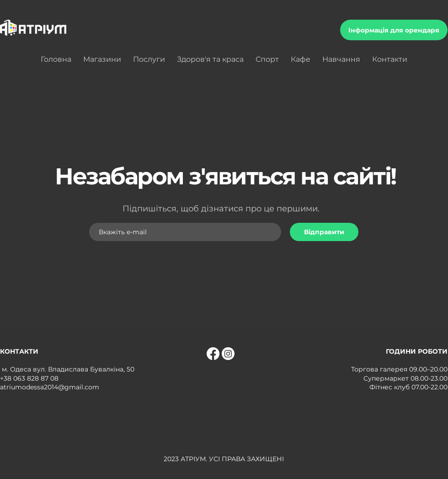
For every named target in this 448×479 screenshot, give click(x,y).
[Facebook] (213, 354)
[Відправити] (324, 232)
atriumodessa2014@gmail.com (50, 387)
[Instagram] (228, 354)
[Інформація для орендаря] (394, 30)
